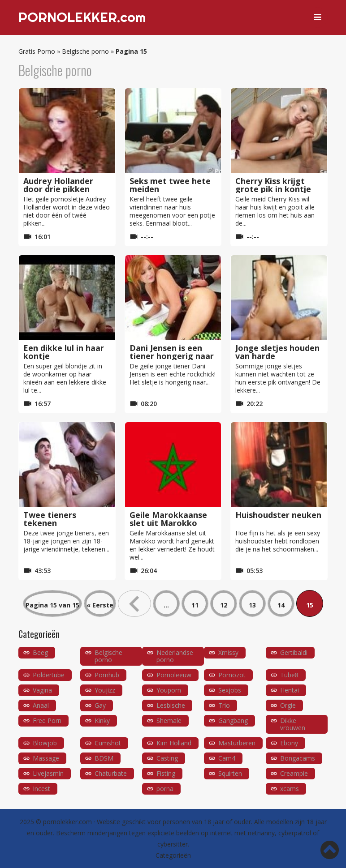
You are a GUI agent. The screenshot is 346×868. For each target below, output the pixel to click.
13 (252, 605)
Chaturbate (111, 773)
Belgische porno (85, 51)
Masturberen (237, 743)
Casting (167, 758)
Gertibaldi (294, 652)
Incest (41, 789)
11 (195, 605)
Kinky (102, 720)
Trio (224, 705)
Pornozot (232, 675)
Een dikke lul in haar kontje (64, 352)
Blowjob (45, 743)
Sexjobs (230, 690)
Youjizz (105, 690)
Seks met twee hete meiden (170, 185)
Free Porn (47, 720)
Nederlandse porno (175, 656)
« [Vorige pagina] (134, 603)
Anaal (41, 705)
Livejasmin (48, 773)
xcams (290, 789)
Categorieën (173, 855)
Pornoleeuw (174, 675)
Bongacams (298, 758)
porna (165, 789)
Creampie (294, 773)
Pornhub (107, 675)
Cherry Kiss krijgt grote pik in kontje (273, 185)
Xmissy (228, 652)
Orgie (288, 705)
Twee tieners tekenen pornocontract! (54, 523)
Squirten (230, 773)
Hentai (290, 690)
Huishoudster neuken (278, 515)
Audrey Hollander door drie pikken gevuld (58, 189)
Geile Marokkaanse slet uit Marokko (168, 519)
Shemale (169, 720)
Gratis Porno (37, 51)
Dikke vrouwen (293, 724)
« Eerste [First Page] (100, 605)
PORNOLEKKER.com (82, 17)
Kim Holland (174, 743)
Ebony (289, 743)
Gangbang (233, 720)
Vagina (42, 690)
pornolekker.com (67, 822)
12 (224, 605)
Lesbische (171, 705)
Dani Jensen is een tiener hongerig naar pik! (172, 356)
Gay (100, 705)
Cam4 (227, 758)
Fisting (166, 773)
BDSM (104, 758)
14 (281, 605)
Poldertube (49, 675)
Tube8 (289, 675)
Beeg (40, 652)
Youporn (169, 690)
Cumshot (108, 743)
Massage (46, 758)
